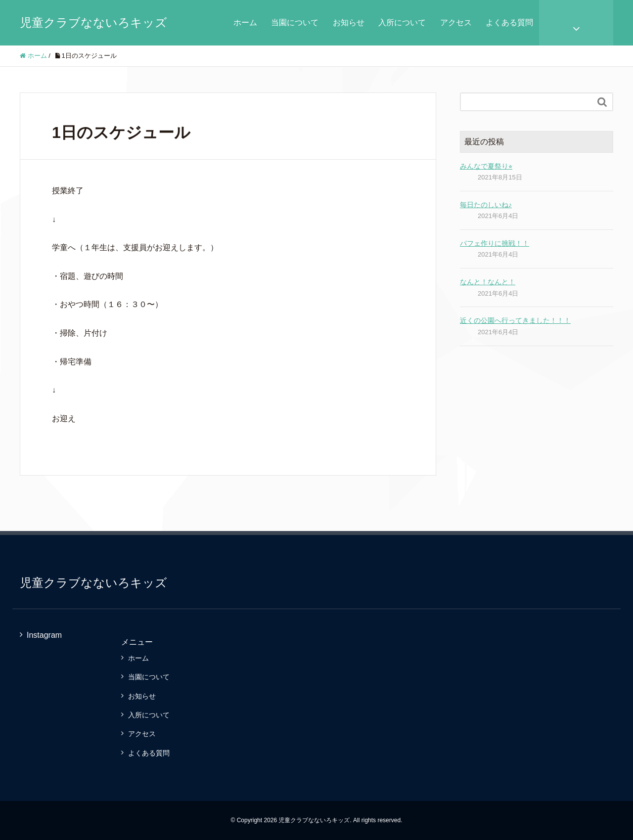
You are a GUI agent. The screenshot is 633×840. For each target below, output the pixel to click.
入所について (402, 22)
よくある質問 (509, 22)
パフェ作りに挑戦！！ (495, 243)
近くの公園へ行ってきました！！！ (515, 320)
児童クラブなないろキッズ (93, 22)
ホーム (245, 22)
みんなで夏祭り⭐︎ (486, 166)
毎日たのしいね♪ (486, 205)
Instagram (44, 635)
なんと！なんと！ (488, 282)
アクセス (456, 22)
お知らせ (349, 22)
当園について (295, 22)
